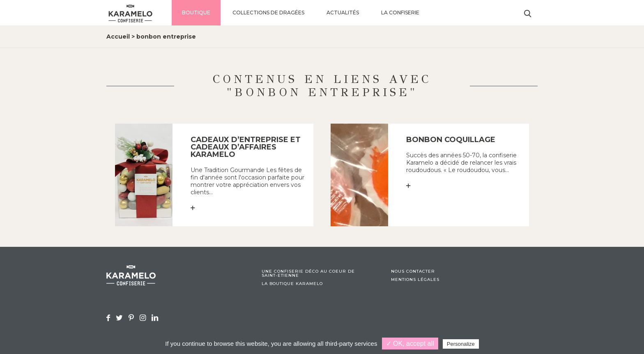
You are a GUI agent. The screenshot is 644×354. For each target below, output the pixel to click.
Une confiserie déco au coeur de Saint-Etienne (308, 274)
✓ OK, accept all (410, 344)
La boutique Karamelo (292, 284)
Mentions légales (415, 280)
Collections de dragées (268, 13)
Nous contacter (413, 271)
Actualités (343, 13)
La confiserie (400, 13)
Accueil (118, 37)
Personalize (461, 344)
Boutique (196, 13)
